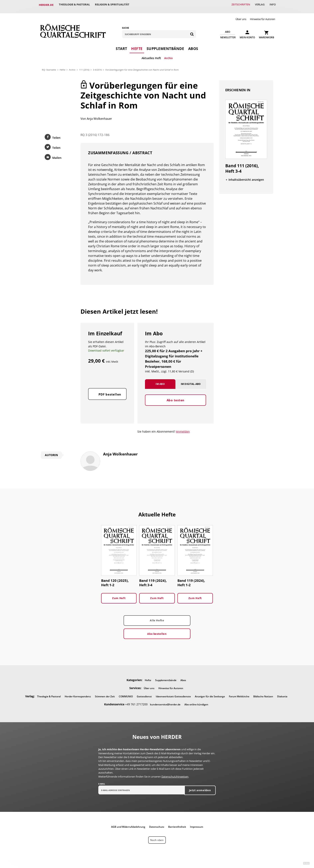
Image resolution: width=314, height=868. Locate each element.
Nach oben (157, 837)
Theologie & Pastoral (75, 5)
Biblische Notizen (263, 693)
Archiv (168, 55)
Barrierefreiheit (177, 824)
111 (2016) (84, 66)
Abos (193, 45)
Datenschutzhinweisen (175, 773)
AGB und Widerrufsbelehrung (128, 824)
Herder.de (46, 5)
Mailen (57, 154)
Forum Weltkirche (239, 693)
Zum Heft (119, 595)
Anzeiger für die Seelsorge (210, 693)
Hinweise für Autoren (263, 16)
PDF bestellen (110, 395)
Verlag (258, 5)
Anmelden (183, 428)
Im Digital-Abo (191, 385)
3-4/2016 (97, 66)
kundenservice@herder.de (165, 701)
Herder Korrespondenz (78, 693)
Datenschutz (157, 824)
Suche (125, 24)
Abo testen (176, 401)
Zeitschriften (238, 5)
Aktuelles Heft (151, 55)
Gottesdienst (144, 693)
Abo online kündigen (196, 701)
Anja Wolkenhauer (99, 115)
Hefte (137, 45)
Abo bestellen (157, 631)
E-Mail (102, 781)
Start (121, 45)
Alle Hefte (157, 617)
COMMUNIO (126, 693)
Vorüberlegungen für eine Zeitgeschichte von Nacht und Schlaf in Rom (142, 66)
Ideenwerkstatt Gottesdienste (173, 693)
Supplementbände (165, 45)
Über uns (241, 16)
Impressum (197, 824)
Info (272, 5)
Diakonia (282, 693)
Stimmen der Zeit (105, 693)
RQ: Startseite (49, 66)
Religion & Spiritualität (114, 5)
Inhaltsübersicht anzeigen (246, 176)
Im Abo (160, 385)
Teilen (56, 134)
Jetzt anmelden (200, 787)
